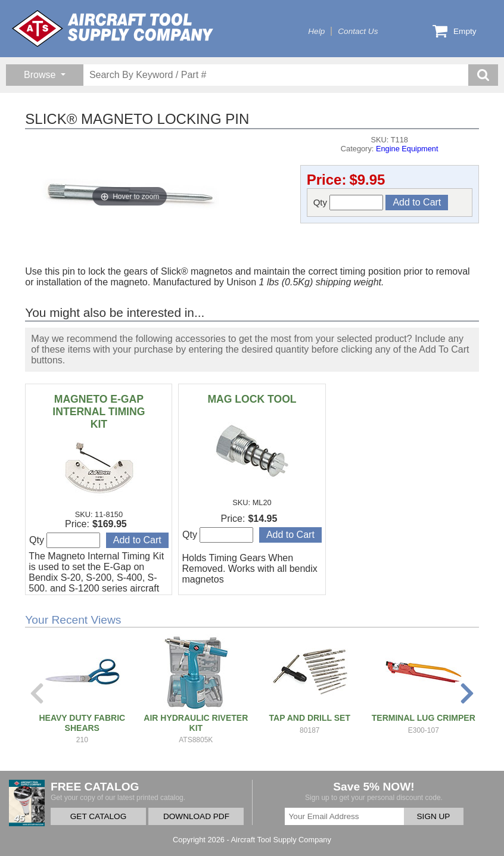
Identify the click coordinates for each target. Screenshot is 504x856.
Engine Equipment (407, 149)
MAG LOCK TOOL (252, 399)
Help (316, 31)
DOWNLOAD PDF (196, 816)
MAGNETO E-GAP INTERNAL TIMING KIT (99, 412)
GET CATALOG (98, 816)
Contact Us (358, 31)
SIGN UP (434, 816)
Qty (349, 203)
